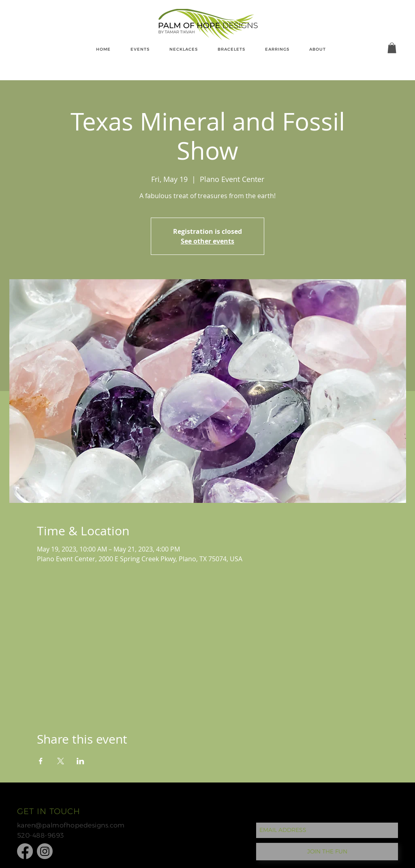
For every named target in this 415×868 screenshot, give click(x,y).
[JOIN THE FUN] (327, 852)
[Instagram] (45, 851)
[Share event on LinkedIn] (80, 761)
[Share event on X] (61, 761)
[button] (392, 48)
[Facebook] (25, 851)
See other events (207, 241)
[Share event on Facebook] (41, 761)
